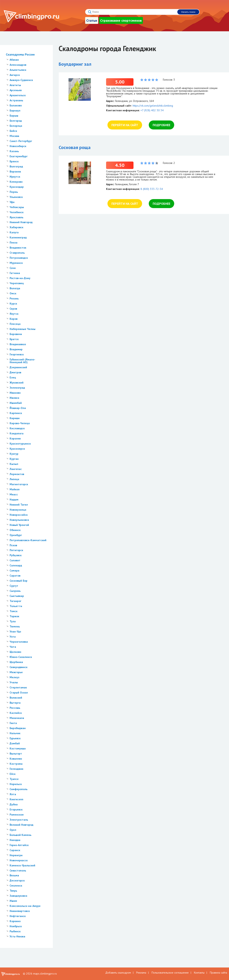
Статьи (92, 20)
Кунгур (14, 454)
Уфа (12, 202)
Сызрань (15, 591)
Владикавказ (18, 344)
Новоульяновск (19, 520)
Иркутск (15, 177)
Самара (14, 570)
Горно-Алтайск (19, 845)
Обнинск (15, 530)
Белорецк (16, 126)
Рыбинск (15, 931)
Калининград (18, 237)
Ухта (13, 637)
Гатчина (15, 273)
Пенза (14, 243)
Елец (13, 377)
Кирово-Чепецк (20, 423)
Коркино (15, 921)
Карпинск (16, 413)
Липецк (14, 479)
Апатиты (15, 85)
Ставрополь (17, 253)
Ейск (13, 774)
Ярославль (16, 217)
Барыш (14, 116)
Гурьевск (15, 738)
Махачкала (17, 718)
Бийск (13, 131)
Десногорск (17, 880)
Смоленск (16, 886)
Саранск (15, 850)
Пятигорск (16, 550)
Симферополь (18, 789)
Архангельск (18, 95)
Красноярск (17, 449)
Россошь (15, 708)
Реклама (141, 973)
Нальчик (15, 733)
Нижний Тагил (19, 505)
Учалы (14, 682)
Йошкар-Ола (18, 408)
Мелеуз (14, 677)
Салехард (16, 565)
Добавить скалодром (118, 973)
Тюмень (15, 626)
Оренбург (16, 535)
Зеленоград (17, 388)
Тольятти (16, 606)
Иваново (15, 393)
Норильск (16, 784)
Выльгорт (16, 754)
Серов (13, 309)
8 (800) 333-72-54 (152, 189)
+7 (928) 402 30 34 (152, 110)
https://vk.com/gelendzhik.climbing (153, 106)
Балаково (16, 105)
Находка (15, 840)
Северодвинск (18, 667)
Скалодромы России (20, 54)
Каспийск (16, 713)
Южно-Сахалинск (21, 657)
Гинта (13, 723)
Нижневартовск (20, 911)
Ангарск (15, 75)
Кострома (16, 764)
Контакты (199, 973)
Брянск (14, 161)
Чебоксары (17, 207)
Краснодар (17, 187)
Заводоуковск (18, 896)
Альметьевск (18, 70)
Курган (14, 459)
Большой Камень (20, 835)
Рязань (14, 298)
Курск (13, 304)
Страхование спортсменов (121, 20)
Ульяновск (16, 197)
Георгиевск (17, 354)
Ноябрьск (16, 926)
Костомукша (18, 748)
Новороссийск (19, 515)
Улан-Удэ (15, 631)
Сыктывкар (17, 596)
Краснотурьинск (20, 444)
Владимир (16, 349)
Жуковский (17, 383)
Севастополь (18, 870)
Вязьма (14, 875)
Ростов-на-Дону (20, 278)
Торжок (14, 616)
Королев (15, 438)
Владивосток (18, 248)
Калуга (14, 232)
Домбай (15, 743)
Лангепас (16, 469)
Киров (14, 319)
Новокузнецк (18, 510)
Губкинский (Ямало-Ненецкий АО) (22, 361)
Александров (18, 65)
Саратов (15, 576)
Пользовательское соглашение (170, 973)
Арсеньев (16, 90)
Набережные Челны (23, 329)
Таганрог (15, 601)
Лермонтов (17, 474)
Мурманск (16, 263)
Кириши (15, 418)
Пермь (14, 192)
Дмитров (15, 372)
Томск (14, 611)
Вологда (15, 288)
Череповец (17, 283)
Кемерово (16, 182)
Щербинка (16, 662)
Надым (14, 499)
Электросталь (19, 820)
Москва (14, 136)
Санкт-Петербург (21, 141)
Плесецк (15, 324)
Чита (13, 647)
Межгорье (16, 672)
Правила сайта (218, 973)
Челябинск (17, 212)
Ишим (13, 901)
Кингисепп (16, 799)
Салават (15, 560)
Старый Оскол (19, 693)
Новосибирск (18, 146)
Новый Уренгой (19, 525)
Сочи (13, 268)
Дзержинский (18, 367)
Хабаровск (16, 227)
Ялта (13, 794)
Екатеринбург (19, 156)
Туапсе (14, 779)
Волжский (16, 698)
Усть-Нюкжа (17, 936)
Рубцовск (16, 555)
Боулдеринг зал (75, 64)
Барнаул (15, 110)
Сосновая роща (75, 147)
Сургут (14, 586)
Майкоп (15, 489)
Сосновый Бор (18, 581)
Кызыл (14, 464)
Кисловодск (17, 428)
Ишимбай (16, 403)
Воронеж (15, 172)
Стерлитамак (18, 687)
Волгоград (16, 166)
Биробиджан (18, 728)
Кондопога (17, 433)
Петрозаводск (19, 258)
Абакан (14, 60)
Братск (14, 339)
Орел (13, 830)
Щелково (15, 652)
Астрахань (16, 100)
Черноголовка (19, 642)
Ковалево (16, 759)
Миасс (14, 494)
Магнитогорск (19, 484)
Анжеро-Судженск (21, 80)
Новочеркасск (19, 860)
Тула (13, 621)
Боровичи (16, 334)
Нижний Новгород (21, 222)
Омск (13, 293)
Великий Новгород (21, 825)
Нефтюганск (18, 916)
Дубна (14, 804)
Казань (14, 151)
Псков (13, 545)
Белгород (16, 121)
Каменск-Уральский (22, 865)
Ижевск (14, 398)
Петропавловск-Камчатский (28, 540)
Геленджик (16, 769)
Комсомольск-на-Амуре (25, 906)
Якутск (14, 314)
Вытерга (15, 703)
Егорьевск (16, 809)
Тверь (13, 891)
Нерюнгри (16, 855)
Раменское (17, 815)
